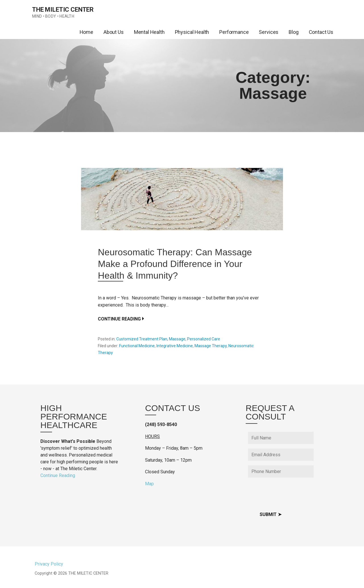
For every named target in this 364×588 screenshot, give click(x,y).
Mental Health (149, 32)
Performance (234, 32)
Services (269, 32)
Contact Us (321, 32)
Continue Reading (119, 319)
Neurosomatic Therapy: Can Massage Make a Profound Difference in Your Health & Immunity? (175, 264)
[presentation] (291, 493)
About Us (114, 32)
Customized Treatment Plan (142, 339)
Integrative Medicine (175, 346)
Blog (293, 32)
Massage (177, 339)
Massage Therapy (211, 346)
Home (86, 32)
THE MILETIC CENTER (63, 10)
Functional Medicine (137, 346)
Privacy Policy (49, 564)
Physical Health (192, 32)
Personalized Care (204, 339)
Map (149, 484)
